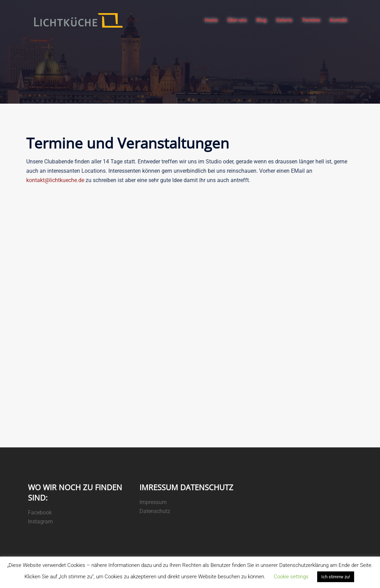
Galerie (284, 20)
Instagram (40, 521)
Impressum (153, 502)
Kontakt (339, 20)
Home (211, 20)
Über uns (237, 20)
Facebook (40, 513)
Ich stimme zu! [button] (336, 577)
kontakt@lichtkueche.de (55, 180)
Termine (311, 20)
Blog (261, 20)
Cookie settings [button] (291, 577)
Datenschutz (155, 511)
